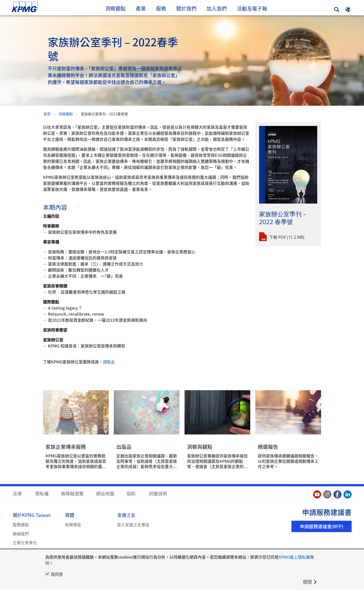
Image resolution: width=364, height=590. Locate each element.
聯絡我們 (21, 533)
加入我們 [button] (217, 8)
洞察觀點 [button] (116, 8)
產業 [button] (141, 8)
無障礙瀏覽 (72, 493)
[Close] (310, 582)
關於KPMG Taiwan (32, 515)
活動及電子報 (255, 8)
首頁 (47, 114)
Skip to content (44, 7)
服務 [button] (161, 8)
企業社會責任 (25, 542)
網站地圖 (105, 493)
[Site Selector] (348, 9)
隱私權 (42, 493)
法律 (17, 493)
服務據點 (21, 524)
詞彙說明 (158, 493)
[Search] (337, 9)
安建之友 (126, 515)
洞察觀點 (66, 114)
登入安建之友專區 (133, 524)
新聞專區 (73, 524)
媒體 (70, 515)
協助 (131, 493)
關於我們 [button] (186, 8)
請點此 (109, 361)
